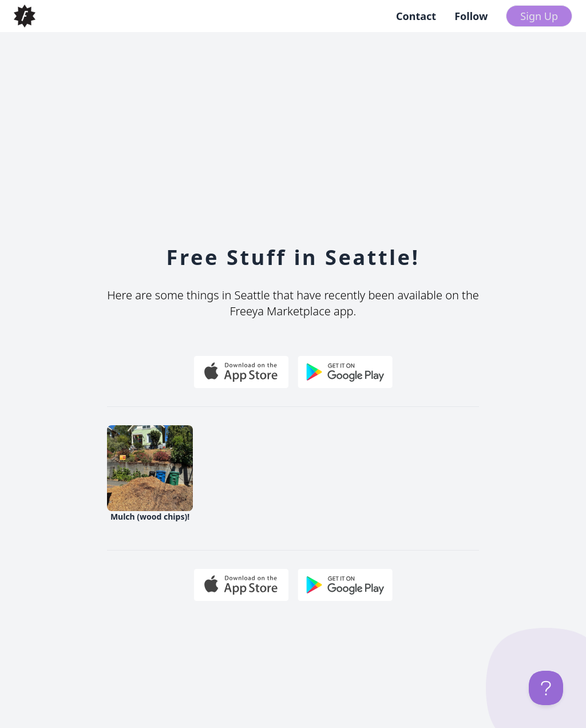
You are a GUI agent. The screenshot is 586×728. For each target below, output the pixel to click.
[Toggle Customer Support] (546, 688)
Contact (416, 16)
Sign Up (539, 16)
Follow (471, 16)
